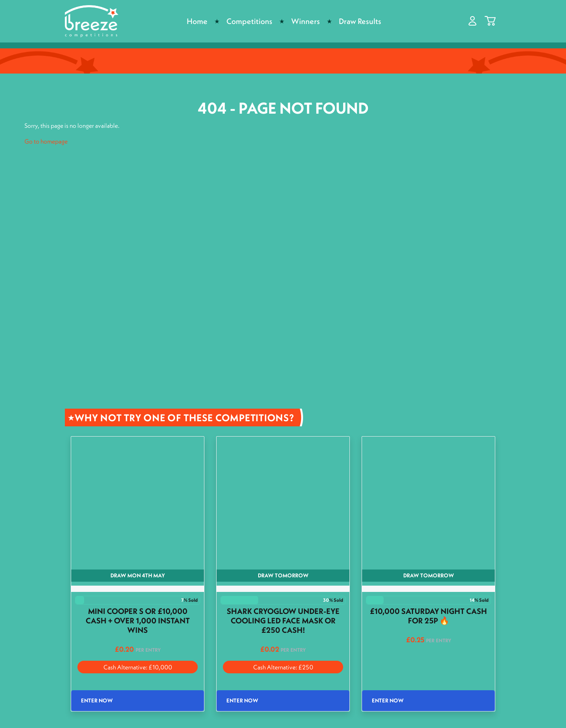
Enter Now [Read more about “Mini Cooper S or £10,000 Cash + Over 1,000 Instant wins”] (97, 700)
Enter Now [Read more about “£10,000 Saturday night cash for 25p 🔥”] (388, 700)
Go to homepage (46, 141)
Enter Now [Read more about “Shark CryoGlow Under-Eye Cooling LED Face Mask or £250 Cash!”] (242, 700)
